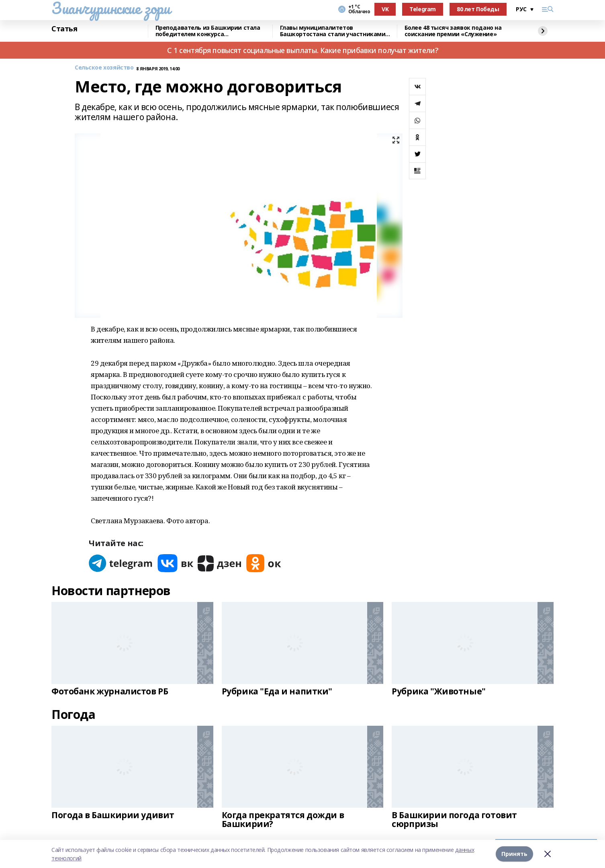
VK (385, 9)
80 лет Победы (478, 9)
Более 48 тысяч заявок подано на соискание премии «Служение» (453, 31)
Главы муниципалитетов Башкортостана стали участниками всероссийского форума (333, 31)
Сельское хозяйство (104, 68)
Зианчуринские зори (111, 8)
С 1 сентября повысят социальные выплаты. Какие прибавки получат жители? (302, 50)
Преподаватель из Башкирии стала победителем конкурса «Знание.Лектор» (208, 31)
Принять (514, 854)
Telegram (423, 9)
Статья (64, 29)
